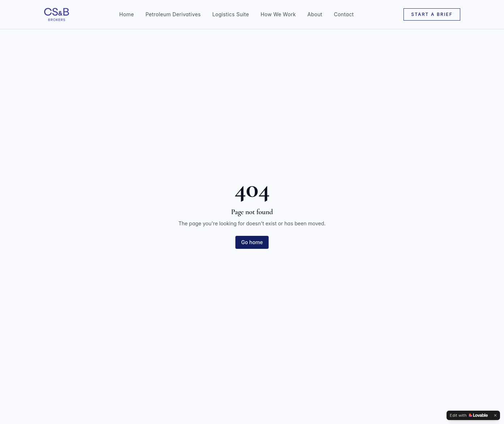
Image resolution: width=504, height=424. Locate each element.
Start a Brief (432, 14)
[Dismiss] (495, 415)
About (315, 14)
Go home (252, 242)
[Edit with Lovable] (469, 415)
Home (127, 14)
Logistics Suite (230, 14)
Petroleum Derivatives (173, 14)
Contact (344, 14)
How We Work (278, 14)
